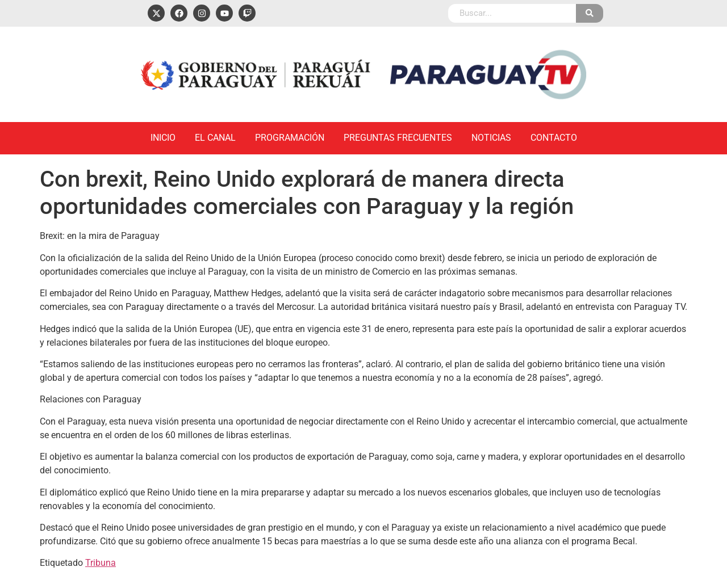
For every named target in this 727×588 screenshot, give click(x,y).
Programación (290, 138)
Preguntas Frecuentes (398, 138)
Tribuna (101, 563)
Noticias (491, 138)
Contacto (554, 138)
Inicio (163, 138)
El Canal (215, 138)
